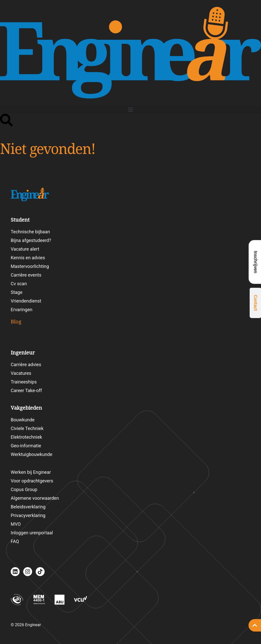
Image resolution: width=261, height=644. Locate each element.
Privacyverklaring (28, 515)
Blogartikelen (31, 335)
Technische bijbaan (30, 232)
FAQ (15, 541)
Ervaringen (22, 310)
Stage (17, 292)
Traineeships (24, 382)
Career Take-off (26, 390)
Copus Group (24, 489)
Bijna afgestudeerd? (31, 240)
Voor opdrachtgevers (32, 481)
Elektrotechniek (26, 437)
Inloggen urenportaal (32, 533)
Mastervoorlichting (30, 266)
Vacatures (21, 373)
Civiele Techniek (27, 428)
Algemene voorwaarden (35, 498)
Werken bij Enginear (31, 472)
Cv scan (19, 284)
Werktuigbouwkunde (31, 454)
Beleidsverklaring (28, 507)
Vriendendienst (26, 301)
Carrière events (26, 275)
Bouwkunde (23, 420)
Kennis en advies (28, 258)
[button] (130, 110)
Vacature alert (25, 249)
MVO (16, 524)
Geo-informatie (26, 446)
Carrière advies (26, 364)
